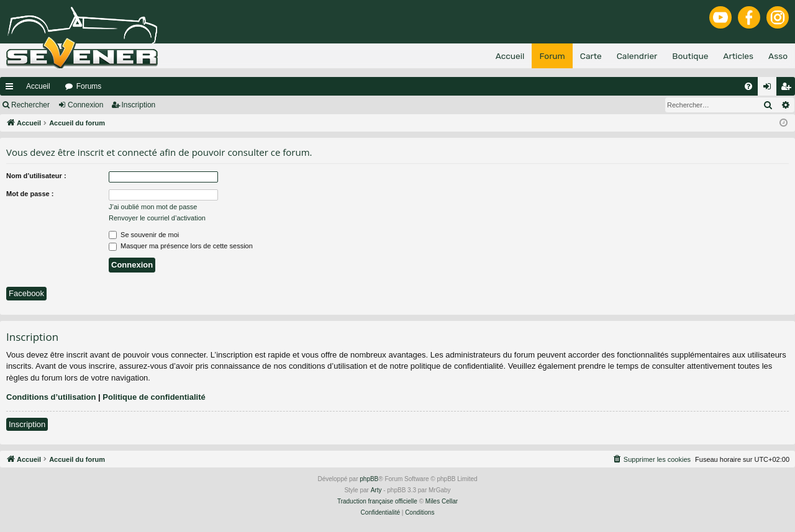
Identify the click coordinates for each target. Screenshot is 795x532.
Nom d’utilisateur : (36, 176)
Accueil (38, 86)
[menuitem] (748, 86)
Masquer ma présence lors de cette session (181, 246)
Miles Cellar (442, 501)
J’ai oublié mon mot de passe (153, 207)
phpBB (369, 479)
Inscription (139, 105)
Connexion (85, 105)
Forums (89, 86)
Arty (376, 490)
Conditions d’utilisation (51, 397)
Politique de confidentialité (154, 397)
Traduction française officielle (377, 501)
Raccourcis (12, 89)
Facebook (26, 293)
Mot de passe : (30, 194)
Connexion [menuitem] (770, 89)
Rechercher (30, 105)
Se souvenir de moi (144, 235)
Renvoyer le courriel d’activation (157, 218)
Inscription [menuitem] (788, 89)
